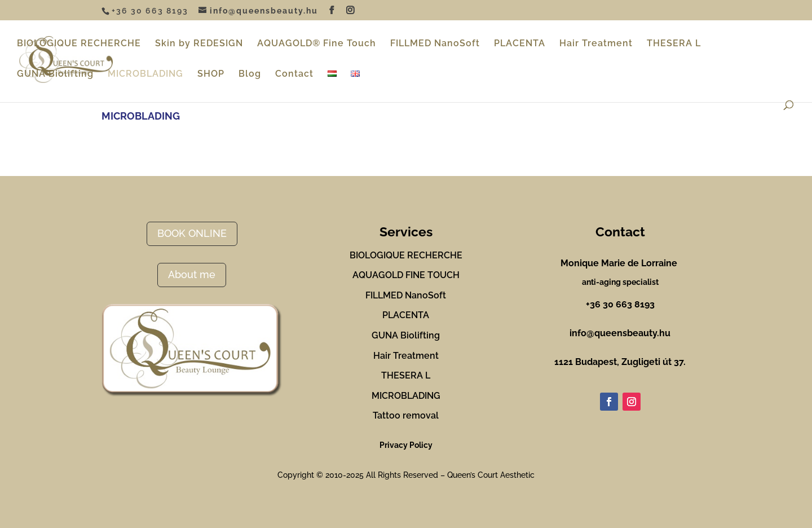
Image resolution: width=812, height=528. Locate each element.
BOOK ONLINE (192, 233)
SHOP (211, 74)
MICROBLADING (145, 74)
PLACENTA (520, 44)
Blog (250, 74)
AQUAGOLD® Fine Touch (317, 44)
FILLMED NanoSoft (435, 44)
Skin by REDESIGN (199, 44)
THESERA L (674, 44)
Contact (294, 74)
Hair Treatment (596, 44)
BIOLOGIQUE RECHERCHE (79, 44)
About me (192, 274)
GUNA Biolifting (55, 74)
